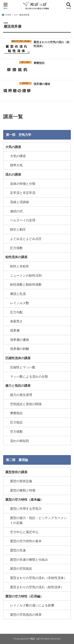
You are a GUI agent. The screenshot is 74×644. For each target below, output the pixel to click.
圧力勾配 (16, 312)
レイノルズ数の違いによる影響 (32, 605)
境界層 (15, 330)
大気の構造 (18, 156)
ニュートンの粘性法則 (26, 275)
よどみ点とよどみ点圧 (26, 239)
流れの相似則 (20, 441)
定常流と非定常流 (23, 193)
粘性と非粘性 (20, 266)
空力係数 (16, 431)
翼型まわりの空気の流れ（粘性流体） (37, 587)
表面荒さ (16, 321)
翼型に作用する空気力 (26, 509)
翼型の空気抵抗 (21, 569)
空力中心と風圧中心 (24, 532)
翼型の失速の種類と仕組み (29, 559)
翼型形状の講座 (16, 472)
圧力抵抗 (16, 422)
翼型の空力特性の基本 (26, 541)
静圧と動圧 (18, 229)
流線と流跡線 (20, 202)
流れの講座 (13, 174)
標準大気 (16, 165)
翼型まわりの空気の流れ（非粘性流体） (38, 578)
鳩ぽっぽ (35, 639)
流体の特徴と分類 (23, 184)
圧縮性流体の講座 (18, 358)
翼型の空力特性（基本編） (24, 500)
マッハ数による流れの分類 (29, 376)
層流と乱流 (18, 294)
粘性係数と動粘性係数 (26, 284)
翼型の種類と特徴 (23, 490)
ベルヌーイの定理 (23, 220)
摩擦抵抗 (16, 413)
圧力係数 (16, 248)
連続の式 (16, 211)
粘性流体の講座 (16, 257)
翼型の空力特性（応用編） (24, 596)
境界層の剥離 (20, 349)
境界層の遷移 (20, 340)
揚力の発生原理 (21, 395)
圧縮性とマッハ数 (23, 367)
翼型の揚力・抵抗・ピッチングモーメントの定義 (38, 520)
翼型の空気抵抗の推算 (26, 615)
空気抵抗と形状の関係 (26, 404)
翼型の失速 (18, 550)
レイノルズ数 (20, 303)
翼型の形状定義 (21, 481)
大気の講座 (13, 147)
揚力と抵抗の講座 (18, 385)
